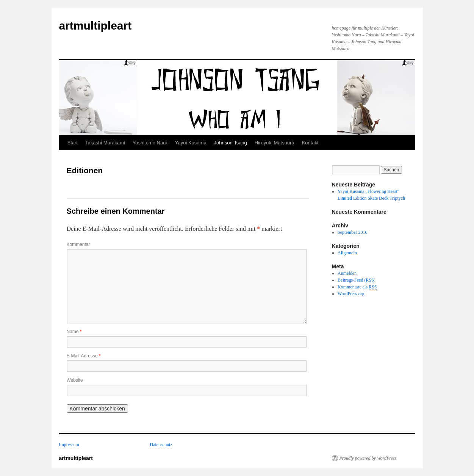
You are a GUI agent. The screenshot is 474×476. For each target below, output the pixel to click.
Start (73, 143)
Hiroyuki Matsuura (275, 143)
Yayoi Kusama (191, 143)
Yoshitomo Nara (150, 143)
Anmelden (347, 273)
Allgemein (347, 253)
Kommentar (78, 244)
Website (75, 380)
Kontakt (310, 143)
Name (74, 332)
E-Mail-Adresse (84, 356)
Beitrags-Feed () (357, 280)
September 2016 (352, 232)
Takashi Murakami (105, 143)
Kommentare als (357, 287)
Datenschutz (161, 445)
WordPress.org (351, 294)
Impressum (69, 445)
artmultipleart (95, 26)
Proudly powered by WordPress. (369, 458)
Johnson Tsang (231, 143)
